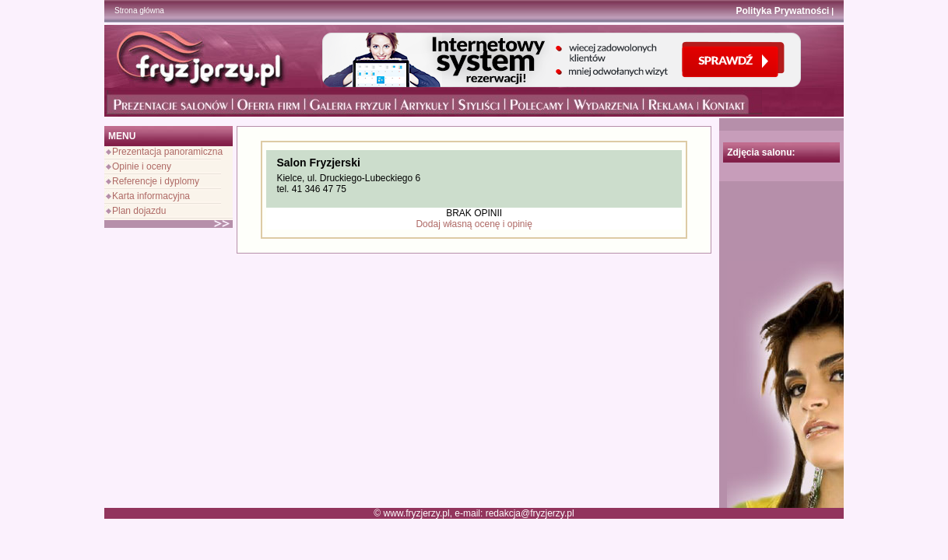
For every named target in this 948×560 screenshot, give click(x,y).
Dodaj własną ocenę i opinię (474, 224)
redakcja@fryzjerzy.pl (530, 513)
